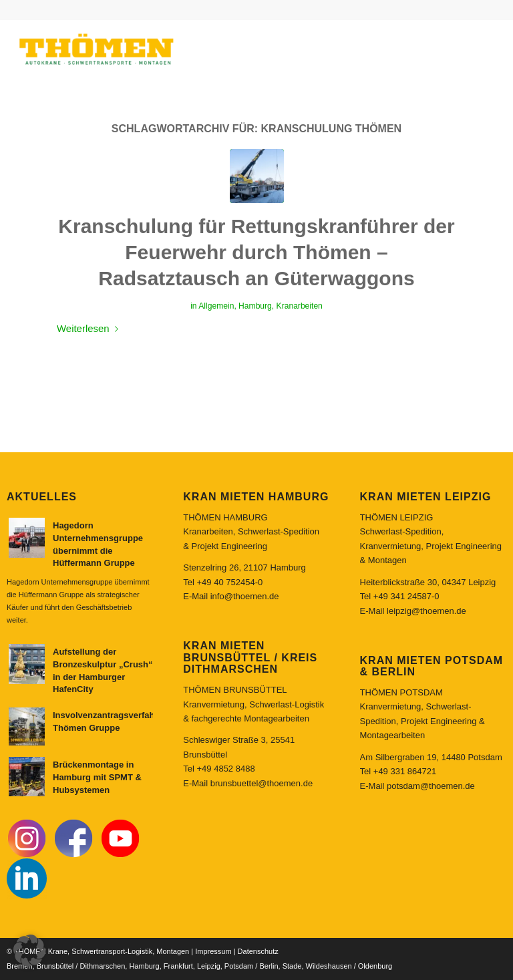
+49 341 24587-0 (406, 596)
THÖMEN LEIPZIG (397, 517)
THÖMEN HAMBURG (225, 517)
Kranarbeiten (300, 306)
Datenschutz (258, 951)
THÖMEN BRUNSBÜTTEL (235, 690)
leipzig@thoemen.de (426, 611)
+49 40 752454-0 (230, 582)
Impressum (213, 951)
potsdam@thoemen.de (431, 786)
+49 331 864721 (405, 771)
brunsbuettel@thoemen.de (262, 783)
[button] (29, 951)
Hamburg (255, 306)
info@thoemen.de (245, 596)
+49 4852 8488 (226, 769)
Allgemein (216, 306)
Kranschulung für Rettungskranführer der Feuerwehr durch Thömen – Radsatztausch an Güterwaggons (256, 252)
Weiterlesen (90, 328)
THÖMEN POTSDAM (401, 692)
